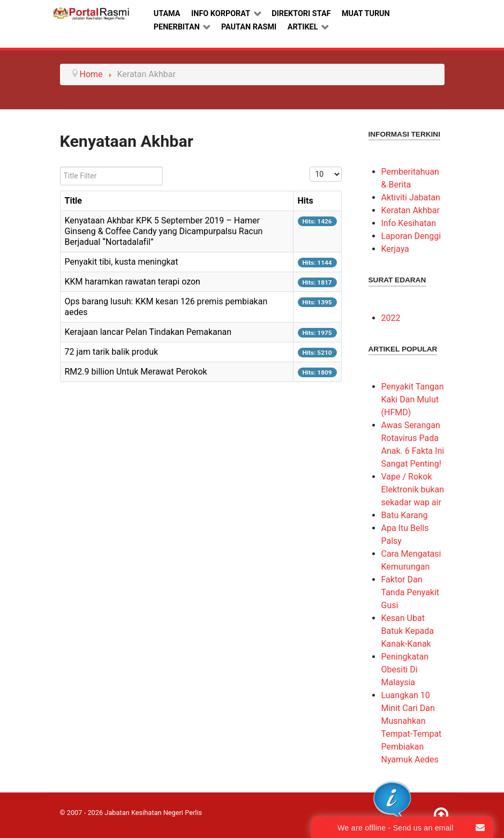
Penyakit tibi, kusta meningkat (122, 262)
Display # (310, 167)
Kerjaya (395, 249)
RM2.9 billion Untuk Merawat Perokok (136, 372)
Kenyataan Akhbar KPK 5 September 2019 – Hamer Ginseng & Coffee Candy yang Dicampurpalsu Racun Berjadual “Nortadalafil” (164, 231)
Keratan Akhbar (411, 210)
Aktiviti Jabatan (411, 197)
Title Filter (60, 167)
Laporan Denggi (411, 236)
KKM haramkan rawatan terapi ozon (133, 282)
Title (73, 201)
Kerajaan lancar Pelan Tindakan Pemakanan (148, 332)
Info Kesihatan (409, 223)
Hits (306, 201)
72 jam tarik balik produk (112, 352)
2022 (391, 318)
